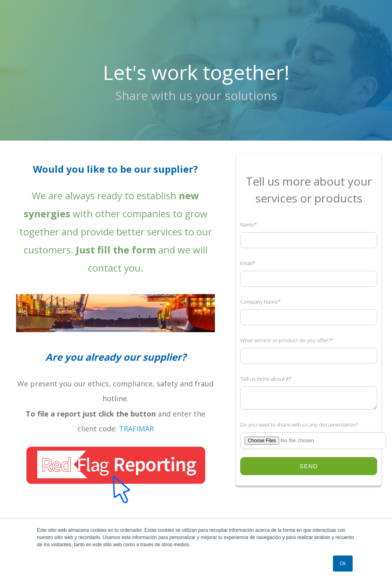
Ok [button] (343, 564)
